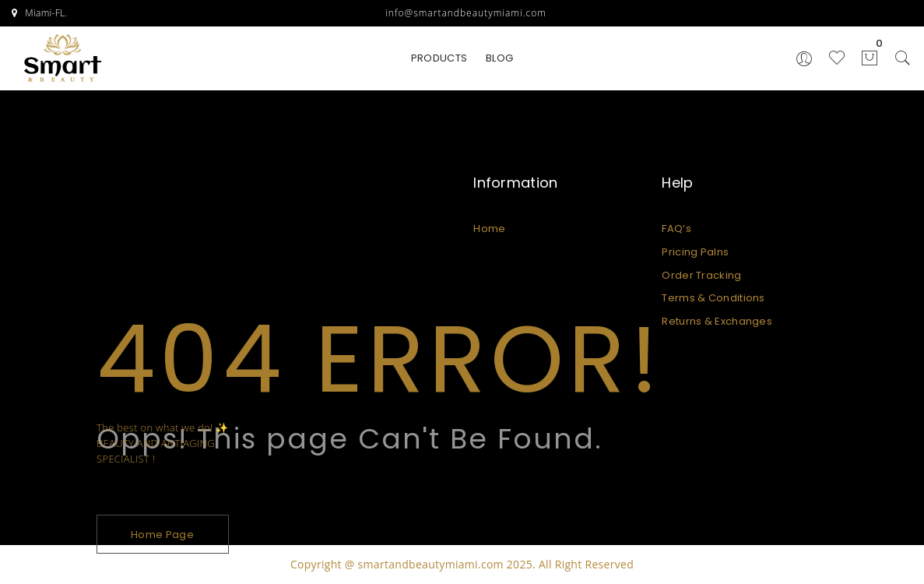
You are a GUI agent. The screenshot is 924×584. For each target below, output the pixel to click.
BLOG (499, 58)
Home (489, 229)
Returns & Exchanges (717, 321)
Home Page (162, 535)
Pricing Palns (695, 252)
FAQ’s (676, 229)
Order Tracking (701, 275)
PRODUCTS (439, 58)
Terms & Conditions (713, 298)
